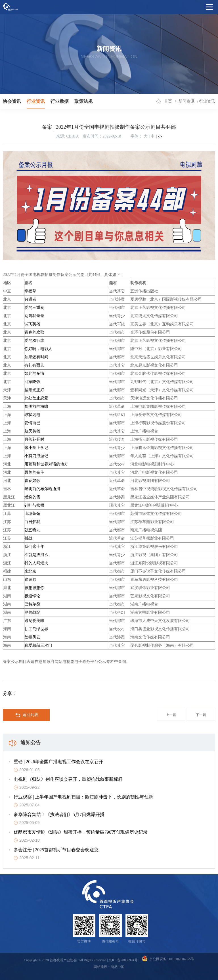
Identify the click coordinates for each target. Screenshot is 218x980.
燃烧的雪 (32, 497)
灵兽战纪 (32, 612)
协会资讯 (12, 101)
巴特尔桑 (32, 604)
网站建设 (100, 967)
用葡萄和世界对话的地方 (46, 464)
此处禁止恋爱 (36, 398)
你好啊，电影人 (38, 349)
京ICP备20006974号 (123, 960)
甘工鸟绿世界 (36, 629)
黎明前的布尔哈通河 (42, 489)
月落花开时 (34, 439)
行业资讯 (36, 101)
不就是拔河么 (36, 555)
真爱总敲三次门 (38, 645)
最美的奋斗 (34, 472)
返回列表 (27, 715)
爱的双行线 (34, 341)
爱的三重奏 (34, 308)
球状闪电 (32, 415)
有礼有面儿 (34, 365)
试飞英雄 (32, 324)
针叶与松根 (34, 505)
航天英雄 (32, 431)
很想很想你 (34, 588)
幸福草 (30, 291)
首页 (168, 101)
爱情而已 (32, 423)
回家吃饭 (32, 382)
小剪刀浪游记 (36, 456)
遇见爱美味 (34, 621)
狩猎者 (30, 299)
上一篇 (171, 715)
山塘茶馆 (32, 514)
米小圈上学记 (36, 448)
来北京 (30, 571)
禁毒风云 (32, 637)
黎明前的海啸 (36, 406)
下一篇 (201, 715)
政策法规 (83, 101)
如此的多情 (34, 374)
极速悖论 (32, 596)
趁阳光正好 (34, 390)
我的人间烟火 (36, 563)
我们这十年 (34, 547)
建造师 (30, 580)
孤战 (28, 538)
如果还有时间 (36, 357)
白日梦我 (32, 522)
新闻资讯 (186, 101)
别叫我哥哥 (34, 316)
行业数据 (60, 101)
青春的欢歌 (34, 332)
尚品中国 (118, 967)
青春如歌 (32, 481)
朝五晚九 (32, 530)
